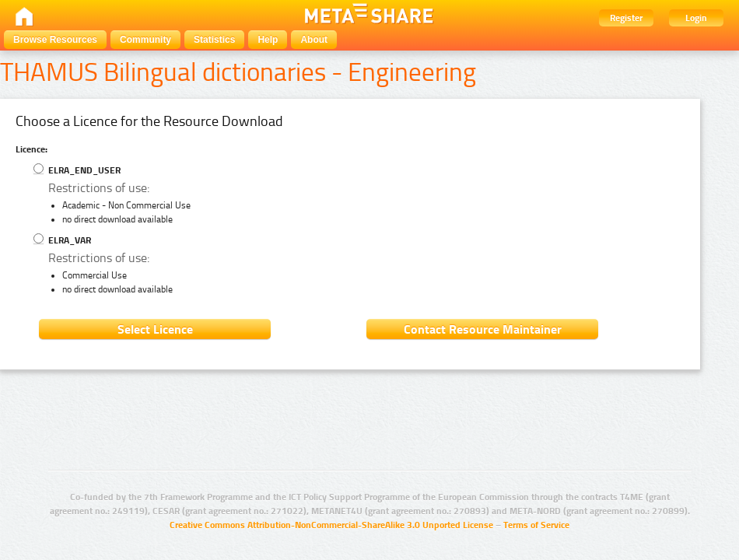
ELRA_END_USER (77, 170)
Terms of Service (536, 525)
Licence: (32, 149)
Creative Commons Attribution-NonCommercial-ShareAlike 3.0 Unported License (331, 525)
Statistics (214, 40)
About (314, 40)
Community (145, 40)
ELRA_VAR (62, 240)
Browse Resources (55, 40)
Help (268, 40)
